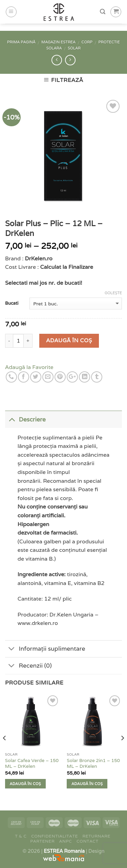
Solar (74, 48)
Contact (88, 841)
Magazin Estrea (58, 42)
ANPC (66, 841)
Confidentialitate (55, 836)
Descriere (25, 419)
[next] (122, 751)
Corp (87, 42)
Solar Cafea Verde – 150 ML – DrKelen (32, 764)
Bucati (12, 303)
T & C (21, 836)
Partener (42, 841)
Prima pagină (21, 42)
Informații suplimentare (45, 649)
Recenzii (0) (28, 666)
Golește (113, 293)
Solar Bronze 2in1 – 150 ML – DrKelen (93, 764)
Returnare (97, 836)
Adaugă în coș (69, 340)
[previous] (5, 751)
